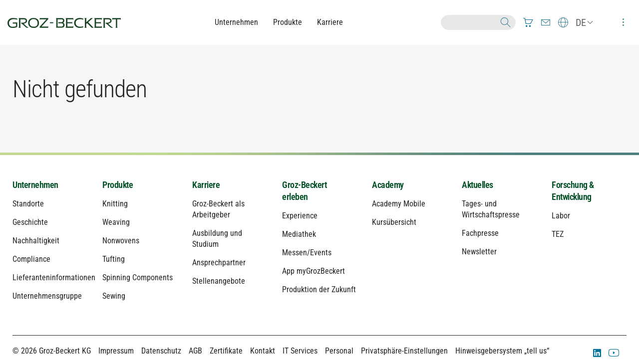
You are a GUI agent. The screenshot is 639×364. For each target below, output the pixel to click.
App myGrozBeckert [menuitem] (314, 271)
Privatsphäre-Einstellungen (404, 351)
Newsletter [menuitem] (479, 252)
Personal (339, 351)
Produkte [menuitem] (118, 185)
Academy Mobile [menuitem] (399, 204)
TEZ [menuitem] (558, 234)
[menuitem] (528, 22)
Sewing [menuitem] (114, 296)
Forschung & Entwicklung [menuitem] (573, 191)
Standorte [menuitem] (28, 204)
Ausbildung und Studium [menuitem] (217, 239)
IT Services (300, 351)
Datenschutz (161, 351)
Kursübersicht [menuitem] (394, 222)
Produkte (288, 22)
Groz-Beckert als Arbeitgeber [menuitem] (218, 209)
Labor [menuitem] (561, 216)
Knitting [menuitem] (115, 204)
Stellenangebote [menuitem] (219, 281)
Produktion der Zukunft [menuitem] (319, 289)
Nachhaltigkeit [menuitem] (36, 241)
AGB (195, 351)
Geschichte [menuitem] (30, 222)
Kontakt (263, 351)
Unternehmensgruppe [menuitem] (47, 296)
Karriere (330, 22)
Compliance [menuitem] (31, 259)
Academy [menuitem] (388, 185)
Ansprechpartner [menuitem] (219, 263)
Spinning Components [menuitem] (138, 277)
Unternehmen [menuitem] (35, 185)
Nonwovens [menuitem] (121, 241)
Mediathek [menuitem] (299, 234)
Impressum (116, 351)
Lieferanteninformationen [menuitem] (50, 277)
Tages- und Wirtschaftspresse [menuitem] (491, 209)
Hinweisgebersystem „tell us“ (502, 351)
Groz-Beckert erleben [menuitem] (304, 191)
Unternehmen (236, 22)
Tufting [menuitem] (114, 259)
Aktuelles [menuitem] (478, 185)
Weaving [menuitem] (116, 222)
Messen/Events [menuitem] (307, 253)
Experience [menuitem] (300, 216)
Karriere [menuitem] (206, 185)
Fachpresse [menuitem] (480, 233)
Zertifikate (226, 351)
